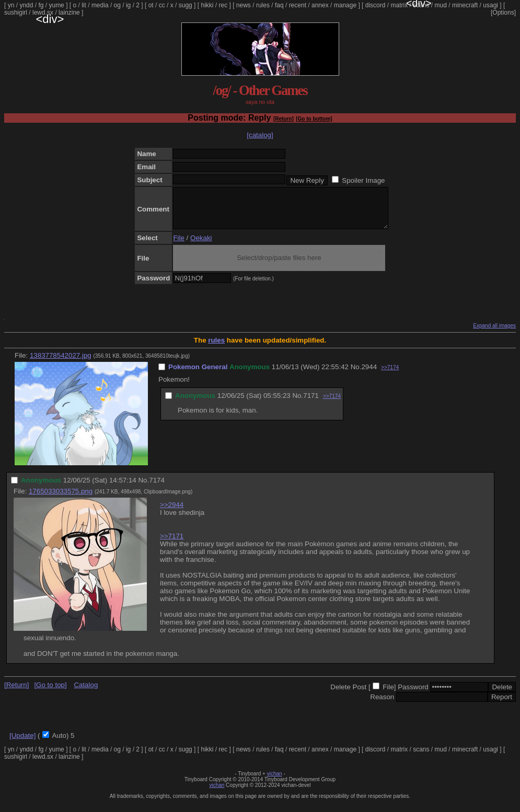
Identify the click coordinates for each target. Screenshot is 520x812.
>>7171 (172, 544)
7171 (311, 403)
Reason (382, 705)
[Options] (503, 13)
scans (421, 5)
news (244, 5)
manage (345, 5)
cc (162, 5)
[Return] (284, 119)
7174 (157, 488)
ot (151, 5)
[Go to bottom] (314, 119)
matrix (399, 5)
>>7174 (390, 375)
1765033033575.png (61, 499)
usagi (490, 5)
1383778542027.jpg (61, 363)
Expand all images (494, 333)
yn (11, 5)
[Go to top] (50, 693)
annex (320, 5)
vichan (275, 781)
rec (223, 5)
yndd (26, 5)
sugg (186, 5)
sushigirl (16, 13)
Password (413, 695)
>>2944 (172, 513)
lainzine (69, 13)
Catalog (86, 693)
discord (375, 5)
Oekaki (201, 246)
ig (128, 5)
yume (56, 5)
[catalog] (260, 135)
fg (41, 5)
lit (84, 5)
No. (356, 375)
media (100, 5)
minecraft (465, 5)
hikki (207, 5)
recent (298, 5)
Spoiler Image (363, 180)
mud (441, 5)
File (178, 246)
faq (279, 5)
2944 (369, 375)
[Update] (22, 743)
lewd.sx (43, 13)
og (117, 5)
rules (263, 5)
